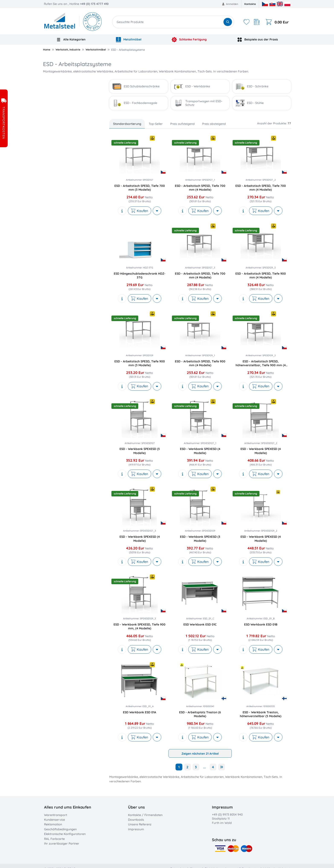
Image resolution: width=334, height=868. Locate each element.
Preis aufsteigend (182, 124)
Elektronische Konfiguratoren (65, 834)
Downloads (136, 820)
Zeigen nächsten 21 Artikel (200, 754)
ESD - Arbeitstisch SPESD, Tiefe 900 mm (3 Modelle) (140, 363)
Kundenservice (55, 820)
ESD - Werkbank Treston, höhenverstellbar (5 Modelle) (261, 714)
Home (47, 50)
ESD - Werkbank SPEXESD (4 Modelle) (200, 451)
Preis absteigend (214, 124)
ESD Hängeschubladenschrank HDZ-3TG (140, 275)
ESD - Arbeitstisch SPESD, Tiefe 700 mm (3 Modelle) (140, 188)
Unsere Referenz (140, 824)
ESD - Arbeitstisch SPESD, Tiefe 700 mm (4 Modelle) (200, 188)
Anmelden (230, 4)
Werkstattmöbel (96, 50)
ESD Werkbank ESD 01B (261, 624)
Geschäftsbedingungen (60, 829)
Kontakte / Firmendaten (145, 815)
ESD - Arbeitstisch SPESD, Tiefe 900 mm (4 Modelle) (261, 275)
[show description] (122, 211)
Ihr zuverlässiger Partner (62, 843)
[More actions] (157, 211)
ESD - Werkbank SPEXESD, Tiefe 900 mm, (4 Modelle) (140, 626)
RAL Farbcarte (54, 839)
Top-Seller (156, 124)
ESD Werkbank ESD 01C (200, 624)
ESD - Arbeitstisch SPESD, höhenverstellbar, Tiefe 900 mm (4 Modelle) (261, 363)
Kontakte (250, 4)
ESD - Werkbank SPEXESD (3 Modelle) (140, 451)
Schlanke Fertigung (189, 40)
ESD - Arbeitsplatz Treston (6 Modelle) (200, 714)
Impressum (136, 829)
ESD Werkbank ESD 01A (140, 712)
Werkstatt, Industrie (68, 50)
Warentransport (56, 815)
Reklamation (53, 824)
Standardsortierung (127, 124)
